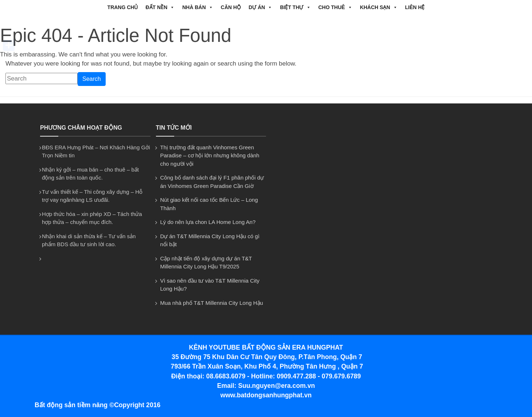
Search (92, 79)
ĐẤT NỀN (160, 7)
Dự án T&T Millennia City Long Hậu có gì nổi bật (210, 240)
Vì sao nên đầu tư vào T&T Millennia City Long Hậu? (210, 285)
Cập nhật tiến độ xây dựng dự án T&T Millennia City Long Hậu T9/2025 (206, 263)
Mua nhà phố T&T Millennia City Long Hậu (212, 303)
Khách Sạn (379, 7)
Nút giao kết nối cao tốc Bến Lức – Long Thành (209, 204)
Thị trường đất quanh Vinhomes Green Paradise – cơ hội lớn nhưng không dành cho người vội (210, 156)
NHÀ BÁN (198, 7)
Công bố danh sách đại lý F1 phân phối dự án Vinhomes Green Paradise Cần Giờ (212, 182)
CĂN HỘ (231, 7)
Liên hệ (415, 7)
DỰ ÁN (260, 7)
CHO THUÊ (335, 7)
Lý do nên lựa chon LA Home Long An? (208, 222)
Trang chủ (123, 7)
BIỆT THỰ (295, 7)
